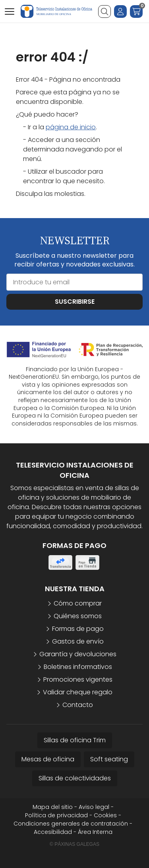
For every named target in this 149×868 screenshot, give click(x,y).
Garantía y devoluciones (78, 654)
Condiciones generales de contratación (71, 824)
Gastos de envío (78, 641)
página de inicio (71, 127)
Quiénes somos (78, 616)
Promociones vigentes (78, 679)
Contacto (78, 705)
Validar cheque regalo (78, 692)
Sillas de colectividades (75, 778)
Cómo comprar (78, 603)
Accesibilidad (53, 832)
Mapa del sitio (53, 807)
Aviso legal (94, 807)
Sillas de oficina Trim (75, 740)
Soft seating (109, 759)
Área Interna (95, 832)
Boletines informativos (78, 667)
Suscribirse (75, 302)
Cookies (105, 815)
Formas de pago (78, 629)
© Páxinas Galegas (74, 844)
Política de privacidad (56, 815)
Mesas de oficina (48, 759)
